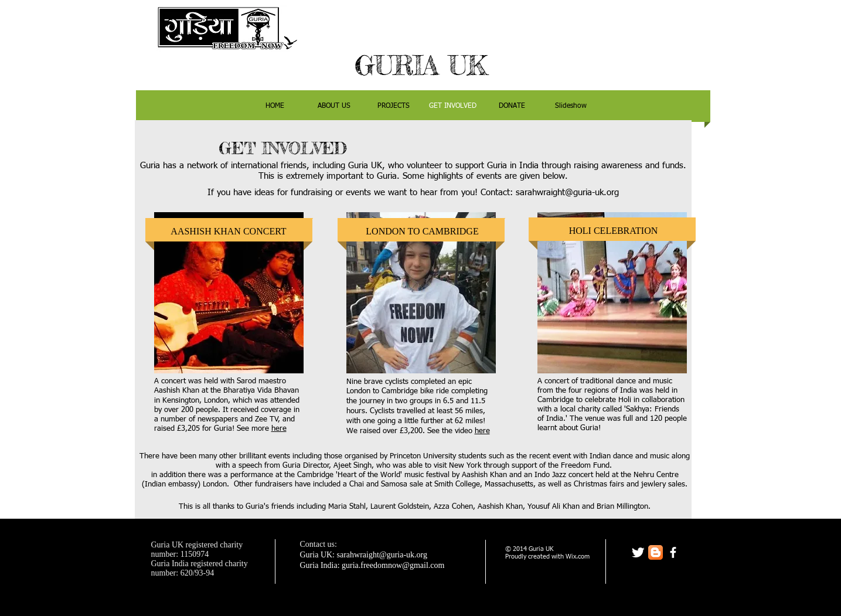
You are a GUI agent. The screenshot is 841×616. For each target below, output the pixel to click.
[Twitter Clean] (638, 552)
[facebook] (673, 552)
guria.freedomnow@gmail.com (393, 565)
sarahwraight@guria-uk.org (567, 193)
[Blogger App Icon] (656, 552)
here (279, 429)
